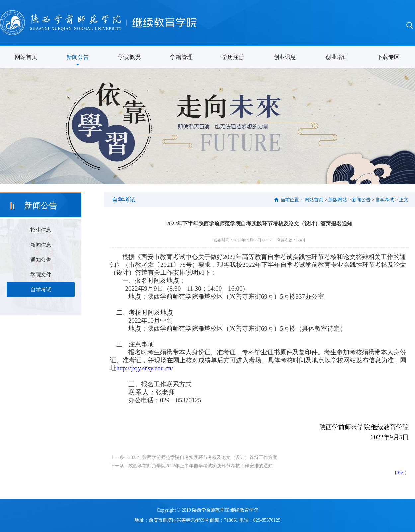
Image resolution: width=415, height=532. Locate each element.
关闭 (401, 473)
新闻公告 (78, 57)
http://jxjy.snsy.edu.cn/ (145, 368)
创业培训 (337, 57)
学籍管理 (181, 57)
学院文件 (41, 275)
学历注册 (233, 57)
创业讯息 (285, 57)
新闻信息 (41, 245)
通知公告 (41, 260)
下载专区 (388, 57)
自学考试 (41, 290)
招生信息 (41, 230)
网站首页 (26, 57)
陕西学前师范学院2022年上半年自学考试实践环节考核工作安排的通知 (201, 466)
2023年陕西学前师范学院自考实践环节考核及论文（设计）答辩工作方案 (203, 457)
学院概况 (129, 57)
